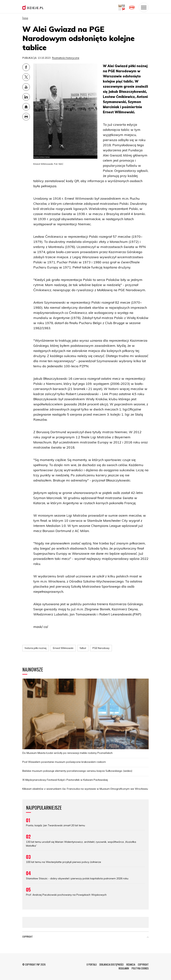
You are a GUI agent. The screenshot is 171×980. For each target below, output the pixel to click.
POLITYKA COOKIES (140, 968)
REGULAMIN (124, 968)
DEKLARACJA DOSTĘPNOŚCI (111, 964)
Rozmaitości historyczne (66, 58)
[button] (148, 937)
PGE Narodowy (101, 648)
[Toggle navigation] (144, 7)
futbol (83, 648)
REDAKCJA (131, 964)
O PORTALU (92, 964)
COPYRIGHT (143, 964)
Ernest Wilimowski (63, 648)
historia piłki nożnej (36, 648)
